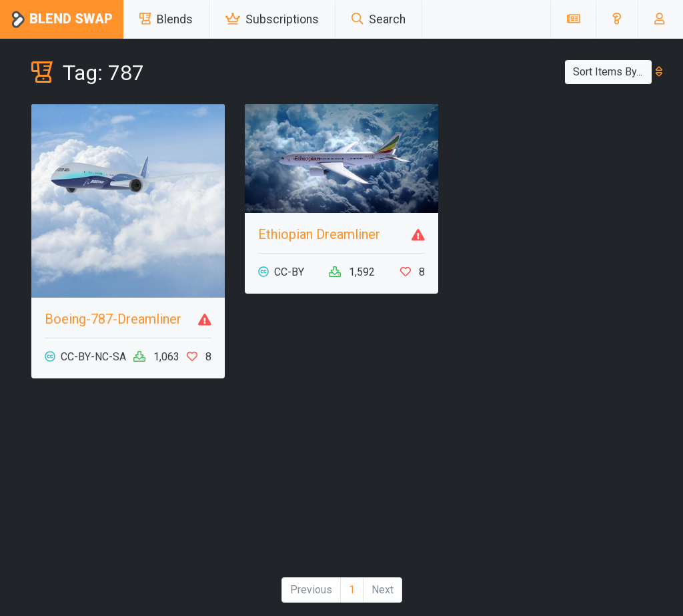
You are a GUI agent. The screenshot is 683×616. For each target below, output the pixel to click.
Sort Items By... (612, 72)
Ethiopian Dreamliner (319, 234)
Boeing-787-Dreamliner (113, 319)
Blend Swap (62, 20)
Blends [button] (166, 19)
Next (383, 590)
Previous (311, 590)
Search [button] (379, 19)
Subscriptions (272, 19)
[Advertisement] (128, 483)
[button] (617, 19)
